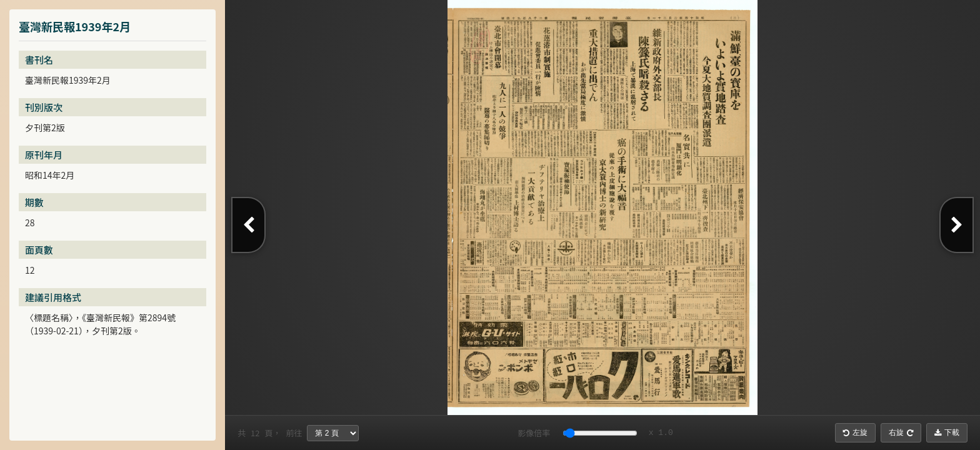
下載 (947, 432)
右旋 (901, 432)
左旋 (855, 432)
